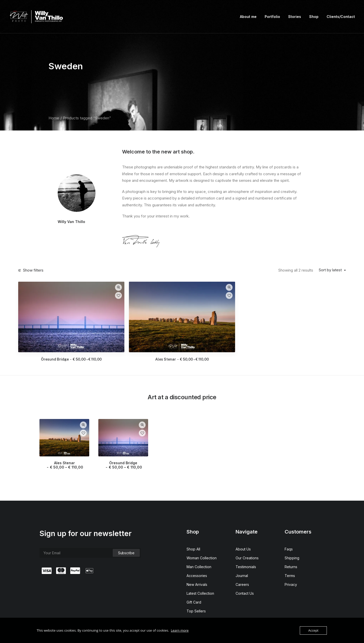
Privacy (291, 566)
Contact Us (245, 575)
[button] (140, 308)
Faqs (289, 531)
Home (54, 118)
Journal (242, 557)
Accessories (197, 557)
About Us (243, 531)
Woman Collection (202, 540)
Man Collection (199, 549)
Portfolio (272, 17)
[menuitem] (250, 17)
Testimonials (246, 549)
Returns (291, 549)
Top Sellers (196, 593)
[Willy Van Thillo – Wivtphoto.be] (37, 17)
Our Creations (247, 540)
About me (248, 17)
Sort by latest (330, 270)
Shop (314, 17)
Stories (295, 17)
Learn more (180, 630)
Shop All (193, 531)
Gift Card (194, 584)
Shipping (292, 540)
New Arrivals (197, 566)
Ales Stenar (223, 341)
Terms (290, 557)
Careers (242, 566)
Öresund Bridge (139, 341)
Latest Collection (200, 575)
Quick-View (173, 287)
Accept (313, 630)
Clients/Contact (341, 17)
